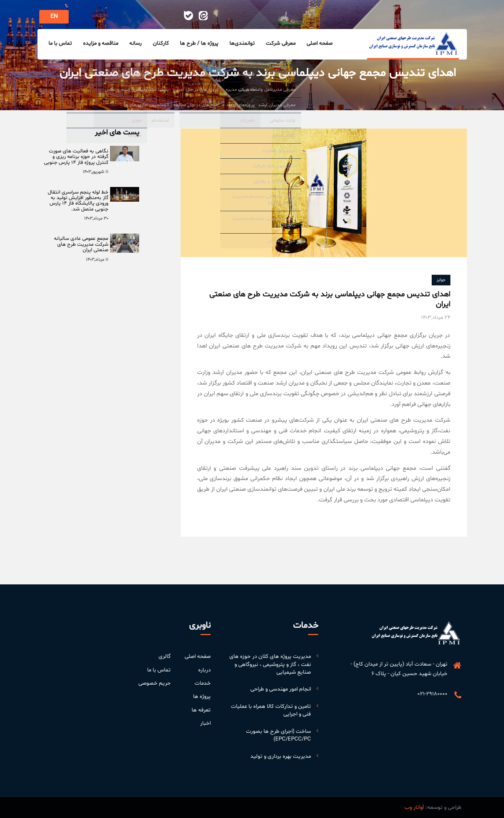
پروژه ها (202, 697)
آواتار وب (414, 808)
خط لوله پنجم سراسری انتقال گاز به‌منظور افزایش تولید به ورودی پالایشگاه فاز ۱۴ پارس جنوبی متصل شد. (78, 201)
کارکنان (161, 44)
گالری (165, 657)
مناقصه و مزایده (101, 44)
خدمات (203, 683)
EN (54, 17)
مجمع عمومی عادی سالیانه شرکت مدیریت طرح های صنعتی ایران (81, 244)
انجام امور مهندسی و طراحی (281, 689)
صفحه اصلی (320, 44)
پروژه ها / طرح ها (199, 44)
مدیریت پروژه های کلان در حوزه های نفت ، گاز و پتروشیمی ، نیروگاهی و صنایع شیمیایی (270, 664)
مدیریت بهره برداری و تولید (281, 756)
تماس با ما (60, 44)
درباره (204, 670)
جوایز (441, 280)
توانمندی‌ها (242, 44)
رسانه (135, 44)
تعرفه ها (201, 710)
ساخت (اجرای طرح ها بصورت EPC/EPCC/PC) (278, 735)
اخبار (205, 723)
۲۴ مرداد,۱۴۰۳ (436, 318)
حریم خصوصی (155, 683)
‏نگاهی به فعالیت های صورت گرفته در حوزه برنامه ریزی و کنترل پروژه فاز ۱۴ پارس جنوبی (76, 157)
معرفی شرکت (281, 44)
